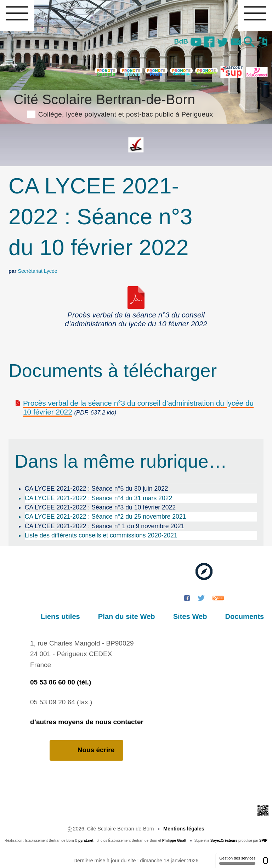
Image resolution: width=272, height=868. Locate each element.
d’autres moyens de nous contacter (87, 722)
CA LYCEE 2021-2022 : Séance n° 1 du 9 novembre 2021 (105, 526)
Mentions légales (184, 829)
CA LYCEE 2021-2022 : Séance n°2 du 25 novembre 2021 (106, 517)
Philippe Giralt (174, 841)
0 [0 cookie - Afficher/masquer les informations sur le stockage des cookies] (265, 860)
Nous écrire (87, 750)
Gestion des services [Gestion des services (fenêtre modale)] (237, 860)
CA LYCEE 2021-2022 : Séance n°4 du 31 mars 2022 (99, 498)
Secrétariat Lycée (37, 271)
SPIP (263, 841)
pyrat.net (86, 841)
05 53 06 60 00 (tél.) (61, 682)
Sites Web (193, 616)
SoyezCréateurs (224, 841)
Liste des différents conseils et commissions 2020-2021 (101, 535)
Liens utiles (67, 616)
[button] (249, 43)
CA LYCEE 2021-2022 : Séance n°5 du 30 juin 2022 (97, 489)
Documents (245, 616)
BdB (179, 41)
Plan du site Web (131, 616)
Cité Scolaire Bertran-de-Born (113, 104)
